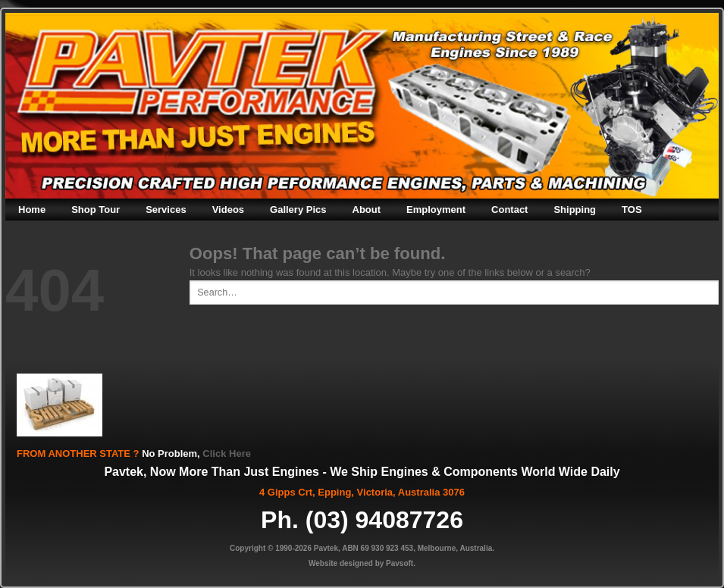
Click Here (227, 454)
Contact (509, 210)
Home (32, 210)
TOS (632, 210)
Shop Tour (96, 210)
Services (166, 210)
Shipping (575, 210)
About (367, 210)
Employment (436, 210)
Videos (228, 210)
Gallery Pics (298, 210)
